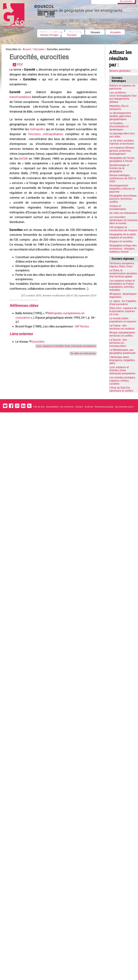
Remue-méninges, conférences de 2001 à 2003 (123, 178)
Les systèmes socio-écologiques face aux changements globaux (123, 97)
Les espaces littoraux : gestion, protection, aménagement (122, 151)
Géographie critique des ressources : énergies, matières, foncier (123, 249)
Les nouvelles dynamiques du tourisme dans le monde (123, 220)
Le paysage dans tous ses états (122, 135)
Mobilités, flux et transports (119, 108)
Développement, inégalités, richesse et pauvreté (122, 189)
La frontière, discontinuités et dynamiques (119, 126)
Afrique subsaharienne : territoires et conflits (123, 334)
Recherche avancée (104, 407)
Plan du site (39, 407)
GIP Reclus (83, 353)
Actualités (116, 32)
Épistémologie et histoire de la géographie (119, 168)
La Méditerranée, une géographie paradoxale (122, 351)
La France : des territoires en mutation (122, 327)
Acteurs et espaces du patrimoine (122, 87)
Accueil (30, 50)
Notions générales (120, 71)
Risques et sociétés (121, 241)
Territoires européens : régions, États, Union (122, 265)
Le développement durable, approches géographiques (120, 116)
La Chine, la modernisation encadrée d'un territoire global (123, 273)
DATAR (35, 172)
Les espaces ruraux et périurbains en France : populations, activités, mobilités (122, 285)
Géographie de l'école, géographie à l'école (122, 159)
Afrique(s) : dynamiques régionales (123, 295)
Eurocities (39, 370)
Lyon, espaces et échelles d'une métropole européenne (62, 374)
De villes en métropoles (81, 382)
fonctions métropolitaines (46, 144)
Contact (79, 407)
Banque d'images (49, 35)
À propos (72, 35)
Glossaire (95, 32)
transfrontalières (21, 103)
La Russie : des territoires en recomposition (118, 343)
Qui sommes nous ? (125, 407)
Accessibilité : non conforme (60, 407)
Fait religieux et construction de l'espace (123, 229)
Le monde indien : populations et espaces (123, 320)
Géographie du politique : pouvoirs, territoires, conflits (123, 199)
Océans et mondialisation (118, 208)
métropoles (38, 139)
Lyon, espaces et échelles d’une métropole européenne (122, 370)
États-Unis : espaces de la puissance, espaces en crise (123, 311)
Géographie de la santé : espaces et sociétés (123, 236)
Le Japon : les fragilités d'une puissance (123, 303)
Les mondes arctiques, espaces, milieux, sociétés (122, 381)
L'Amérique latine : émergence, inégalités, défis (122, 360)
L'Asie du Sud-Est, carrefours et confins (121, 389)
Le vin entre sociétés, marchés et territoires (122, 142)
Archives (89, 407)
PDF (22, 67)
